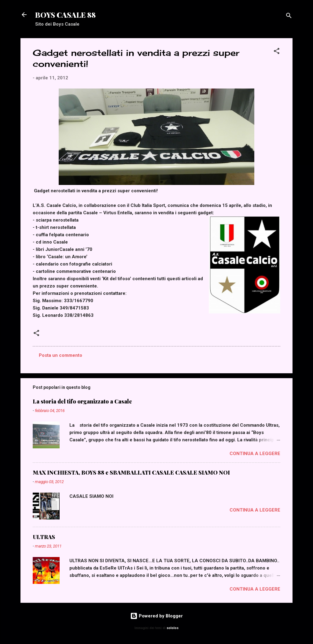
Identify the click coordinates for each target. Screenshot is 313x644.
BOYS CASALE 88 (65, 15)
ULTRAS (44, 537)
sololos (173, 628)
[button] (277, 52)
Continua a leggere (255, 454)
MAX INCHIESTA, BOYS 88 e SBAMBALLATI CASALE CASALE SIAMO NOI (131, 472)
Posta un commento (61, 355)
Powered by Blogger (156, 616)
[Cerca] (289, 17)
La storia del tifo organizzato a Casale (82, 401)
